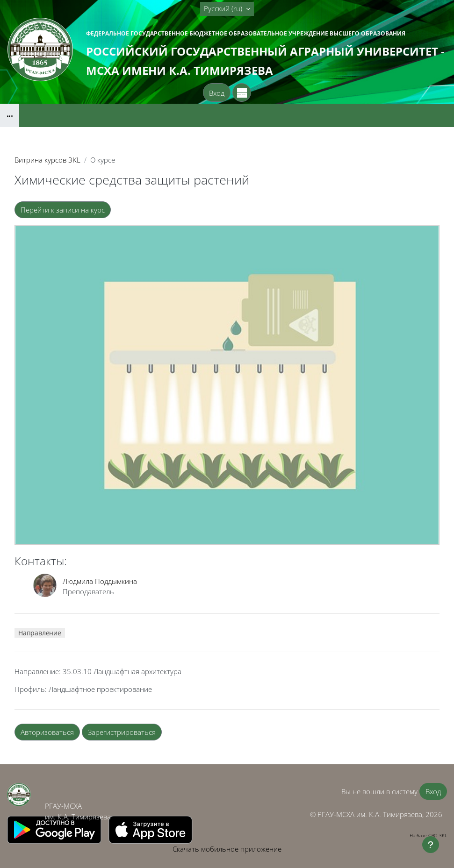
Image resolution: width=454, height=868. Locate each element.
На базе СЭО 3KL (428, 835)
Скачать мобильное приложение (227, 849)
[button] (227, 9)
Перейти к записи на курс (63, 210)
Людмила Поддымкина (100, 581)
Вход (217, 93)
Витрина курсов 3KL (47, 160)
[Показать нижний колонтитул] (431, 845)
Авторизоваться (47, 732)
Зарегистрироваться (122, 732)
